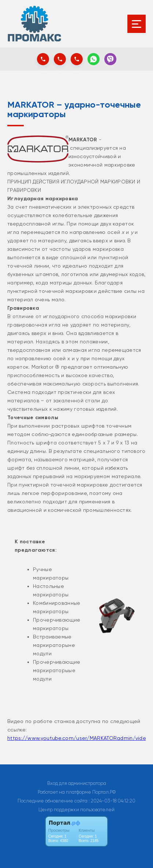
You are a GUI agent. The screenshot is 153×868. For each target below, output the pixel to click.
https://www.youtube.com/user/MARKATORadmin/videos (80, 738)
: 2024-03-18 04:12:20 (112, 801)
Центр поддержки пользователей (76, 810)
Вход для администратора (77, 783)
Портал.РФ (104, 792)
